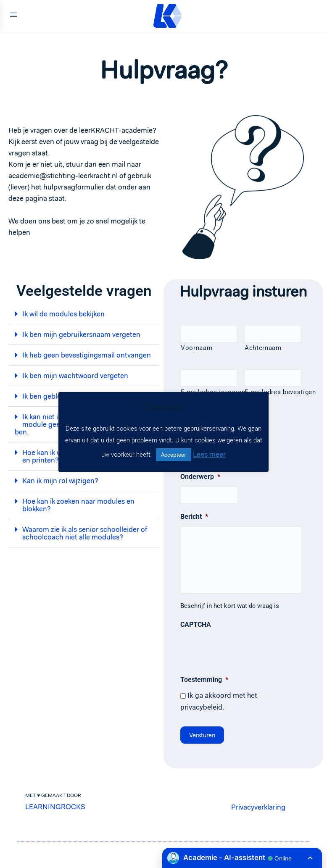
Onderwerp (200, 477)
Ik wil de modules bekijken (63, 314)
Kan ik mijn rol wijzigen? (60, 481)
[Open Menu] (13, 16)
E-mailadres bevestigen (273, 392)
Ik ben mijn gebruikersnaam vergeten (81, 334)
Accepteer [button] (174, 455)
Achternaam (263, 348)
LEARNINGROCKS (55, 805)
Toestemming (204, 680)
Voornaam (196, 348)
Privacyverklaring (258, 806)
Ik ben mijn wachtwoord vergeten (75, 376)
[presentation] (244, 650)
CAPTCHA (196, 625)
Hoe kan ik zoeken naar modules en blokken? (78, 505)
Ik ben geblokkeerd (52, 396)
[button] (84, 314)
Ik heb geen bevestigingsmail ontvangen (87, 355)
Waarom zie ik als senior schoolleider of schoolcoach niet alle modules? (85, 533)
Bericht (194, 517)
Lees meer (209, 454)
